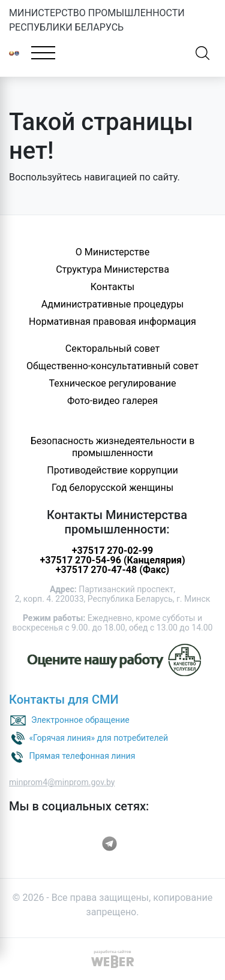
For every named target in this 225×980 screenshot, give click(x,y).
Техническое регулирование (112, 383)
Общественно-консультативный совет (112, 366)
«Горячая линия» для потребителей (98, 737)
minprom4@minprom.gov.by (62, 782)
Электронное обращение (80, 719)
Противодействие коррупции (112, 470)
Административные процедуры (112, 304)
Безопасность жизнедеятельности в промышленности (113, 447)
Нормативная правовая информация (112, 322)
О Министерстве (112, 252)
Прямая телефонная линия (82, 755)
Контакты (112, 287)
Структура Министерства (112, 269)
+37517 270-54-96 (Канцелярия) (112, 560)
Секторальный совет (112, 349)
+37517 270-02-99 (112, 551)
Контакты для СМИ (64, 699)
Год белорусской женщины (112, 488)
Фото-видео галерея (112, 401)
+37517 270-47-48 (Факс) (112, 570)
